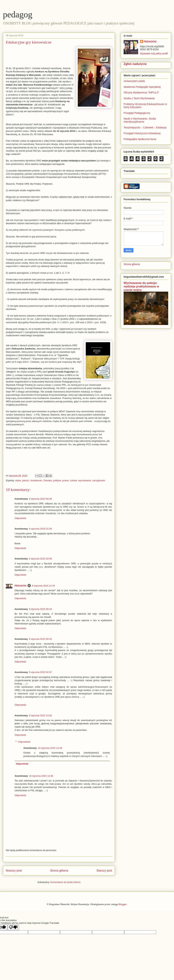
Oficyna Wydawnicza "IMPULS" (141, 92)
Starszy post (104, 871)
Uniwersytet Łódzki (134, 81)
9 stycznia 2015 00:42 (40, 639)
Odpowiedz (20, 518)
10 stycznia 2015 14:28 (50, 748)
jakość (26, 480)
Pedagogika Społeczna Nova (140, 139)
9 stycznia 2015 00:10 (40, 609)
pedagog (18, 14)
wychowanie (85, 480)
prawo (66, 480)
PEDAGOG (20, 586)
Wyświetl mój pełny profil (154, 53)
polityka (57, 480)
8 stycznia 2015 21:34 (43, 586)
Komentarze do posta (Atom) (65, 882)
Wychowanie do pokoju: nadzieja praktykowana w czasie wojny (141, 286)
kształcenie (36, 480)
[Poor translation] (13, 927)
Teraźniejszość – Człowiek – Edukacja (145, 127)
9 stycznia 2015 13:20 (40, 716)
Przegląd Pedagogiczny (137, 113)
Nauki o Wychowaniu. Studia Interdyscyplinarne (140, 120)
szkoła (73, 480)
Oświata (48, 480)
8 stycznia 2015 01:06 (40, 529)
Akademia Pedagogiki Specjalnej (142, 87)
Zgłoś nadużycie (135, 64)
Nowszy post (14, 871)
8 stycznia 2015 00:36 (40, 499)
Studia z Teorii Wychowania (139, 98)
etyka (18, 480)
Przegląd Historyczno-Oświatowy (142, 133)
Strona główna (59, 871)
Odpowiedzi (24, 742)
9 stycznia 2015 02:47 (40, 672)
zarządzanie (99, 480)
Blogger (123, 904)
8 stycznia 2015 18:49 (40, 559)
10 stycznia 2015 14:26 (41, 776)
